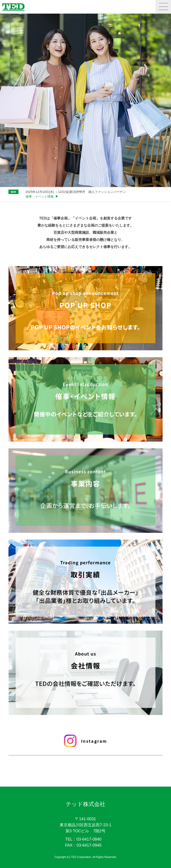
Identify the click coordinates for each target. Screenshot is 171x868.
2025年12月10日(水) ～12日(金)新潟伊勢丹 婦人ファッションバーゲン (76, 192)
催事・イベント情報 (40, 196)
